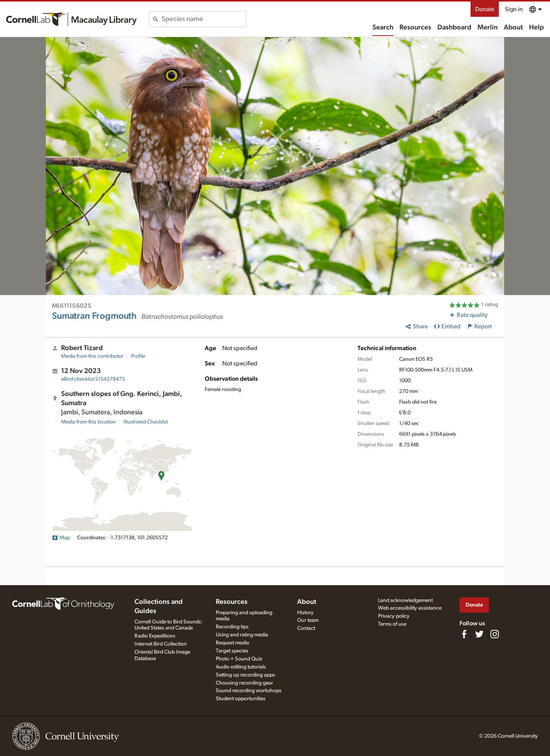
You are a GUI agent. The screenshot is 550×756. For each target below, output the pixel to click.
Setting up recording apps (245, 675)
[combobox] (204, 19)
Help (536, 28)
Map (61, 538)
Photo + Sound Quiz (239, 659)
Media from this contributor (92, 356)
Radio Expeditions (155, 636)
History (305, 613)
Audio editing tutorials (241, 667)
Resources (415, 28)
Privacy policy (394, 616)
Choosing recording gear (244, 683)
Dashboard (454, 28)
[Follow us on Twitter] (479, 634)
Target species (232, 651)
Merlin (488, 28)
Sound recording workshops (249, 691)
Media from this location (88, 422)
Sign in (514, 9)
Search (383, 28)
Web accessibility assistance (410, 608)
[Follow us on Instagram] (495, 634)
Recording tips (232, 627)
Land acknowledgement (405, 600)
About (513, 28)
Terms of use (392, 624)
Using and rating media (242, 635)
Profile (138, 356)
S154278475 (93, 379)
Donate (485, 9)
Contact (306, 628)
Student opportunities (241, 699)
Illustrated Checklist (146, 422)
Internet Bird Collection (161, 644)
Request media (232, 643)
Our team (308, 620)
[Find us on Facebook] (464, 634)
